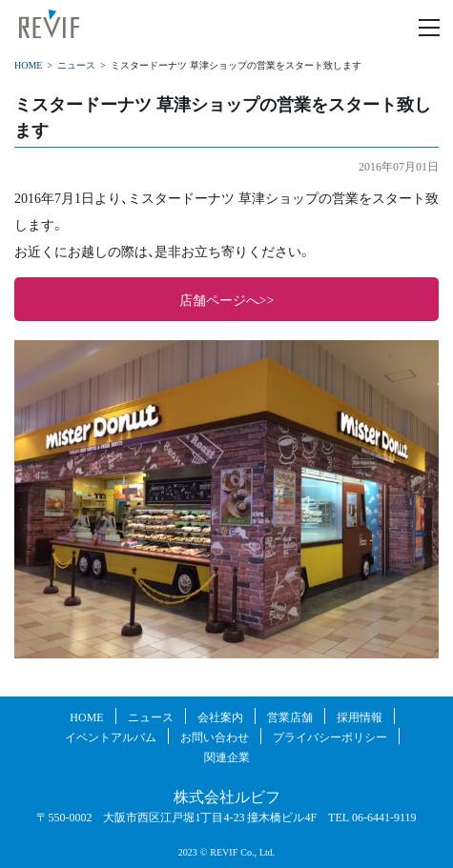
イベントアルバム (111, 736)
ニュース (76, 64)
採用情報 (360, 716)
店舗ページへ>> (227, 299)
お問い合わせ (215, 736)
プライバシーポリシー (330, 736)
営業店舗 (290, 716)
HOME (28, 64)
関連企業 (227, 756)
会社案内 (220, 716)
